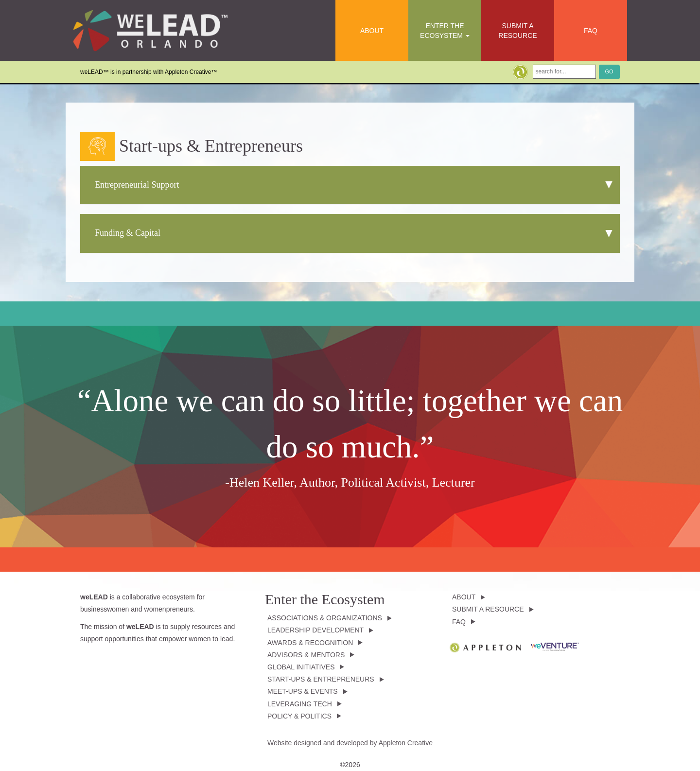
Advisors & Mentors (306, 655)
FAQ (591, 31)
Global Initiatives (301, 667)
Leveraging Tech (300, 704)
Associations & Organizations (325, 618)
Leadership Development (315, 630)
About (372, 31)
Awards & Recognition (310, 643)
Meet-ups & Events (303, 691)
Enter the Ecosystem (445, 31)
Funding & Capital (128, 233)
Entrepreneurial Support (137, 185)
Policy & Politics (299, 716)
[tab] (350, 185)
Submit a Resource (517, 31)
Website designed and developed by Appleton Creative (350, 743)
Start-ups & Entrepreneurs (321, 679)
